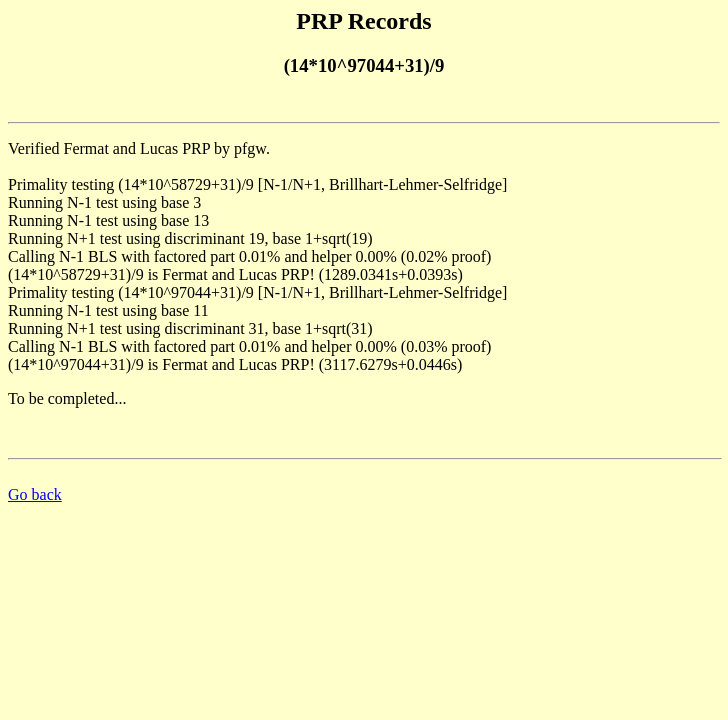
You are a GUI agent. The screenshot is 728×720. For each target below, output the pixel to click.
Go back (35, 494)
